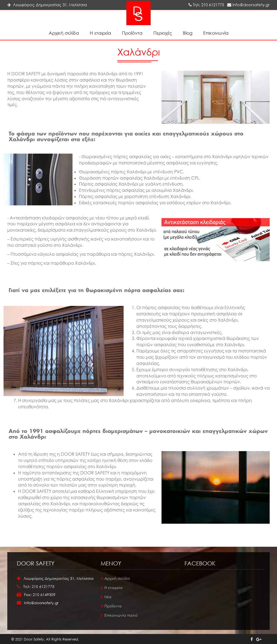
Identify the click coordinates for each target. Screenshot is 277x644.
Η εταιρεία (100, 33)
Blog (188, 33)
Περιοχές (163, 33)
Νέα (108, 597)
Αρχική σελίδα (64, 33)
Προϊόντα (132, 33)
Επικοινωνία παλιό (121, 615)
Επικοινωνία (216, 33)
